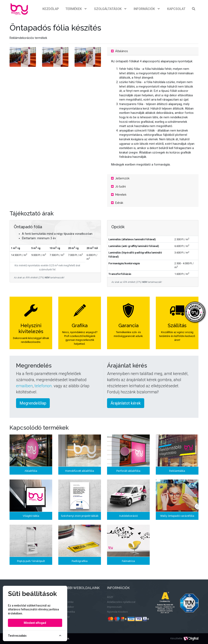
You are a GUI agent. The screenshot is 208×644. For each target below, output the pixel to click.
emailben (24, 386)
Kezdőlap (51, 9)
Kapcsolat (176, 9)
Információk (147, 9)
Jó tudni (118, 186)
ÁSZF (110, 597)
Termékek (76, 9)
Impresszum (114, 607)
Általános (120, 51)
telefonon (43, 386)
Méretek (119, 195)
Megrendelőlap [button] (33, 403)
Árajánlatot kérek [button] (126, 403)
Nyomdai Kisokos (117, 612)
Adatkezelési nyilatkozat (121, 602)
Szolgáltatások (111, 9)
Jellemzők (120, 178)
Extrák (117, 203)
